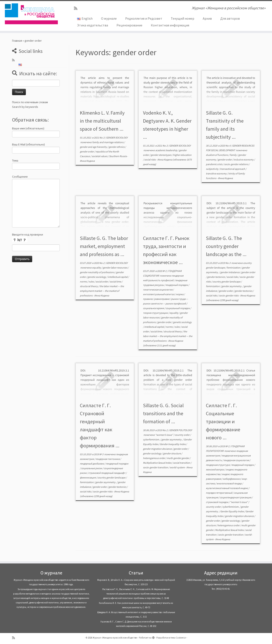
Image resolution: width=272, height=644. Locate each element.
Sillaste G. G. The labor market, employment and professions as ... (104, 246)
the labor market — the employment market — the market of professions (102, 291)
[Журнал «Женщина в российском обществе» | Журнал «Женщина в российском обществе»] (31, 14)
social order (102, 282)
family (233, 155)
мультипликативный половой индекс (227, 488)
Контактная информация (170, 25)
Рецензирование (129, 25)
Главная (17, 41)
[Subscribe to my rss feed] (77, 8)
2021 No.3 (99, 138)
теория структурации (156, 313)
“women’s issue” (164, 435)
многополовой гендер (229, 483)
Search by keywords (25, 107)
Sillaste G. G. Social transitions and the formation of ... (163, 413)
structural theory (89, 286)
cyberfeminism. (152, 439)
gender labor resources (115, 268)
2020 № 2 (162, 271)
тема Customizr (178, 638)
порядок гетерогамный (219, 493)
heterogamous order (154, 458)
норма (180, 294)
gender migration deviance (158, 449)
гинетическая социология (158, 290)
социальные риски (92, 468)
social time (116, 282)
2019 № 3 (99, 454)
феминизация (88, 478)
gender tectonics (216, 277)
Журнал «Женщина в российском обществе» (115, 638)
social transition (182, 463)
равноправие (162, 299)
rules (91, 282)
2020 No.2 (99, 263)
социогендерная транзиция (236, 497)
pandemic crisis (214, 164)
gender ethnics (117, 147)
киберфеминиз (232, 479)
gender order (87, 151)
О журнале (109, 18)
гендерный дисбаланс (92, 464)
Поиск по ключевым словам (30, 102)
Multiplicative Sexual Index (157, 463)
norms (84, 282)
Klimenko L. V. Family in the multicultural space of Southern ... (102, 121)
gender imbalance (230, 272)
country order (182, 435)
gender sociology (152, 453)
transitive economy (216, 173)
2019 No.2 (162, 430)
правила (148, 299)
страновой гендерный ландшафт (107, 473)
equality (97, 268)
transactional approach (233, 169)
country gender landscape (227, 282)
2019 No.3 (225, 263)
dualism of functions (217, 155)
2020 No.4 (225, 146)
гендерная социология (237, 460)
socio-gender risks (229, 295)
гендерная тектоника (108, 459)
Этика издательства (93, 25)
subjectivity (212, 169)
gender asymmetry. (232, 286)
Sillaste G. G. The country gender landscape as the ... (226, 246)
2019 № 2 (225, 446)
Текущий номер (182, 18)
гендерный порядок (177, 285)
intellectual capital (118, 277)
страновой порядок (217, 502)
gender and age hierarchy (94, 147)
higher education (182, 155)
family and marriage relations (108, 142)
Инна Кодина (87, 161)
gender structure (172, 453)
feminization (234, 268)
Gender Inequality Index (173, 444)
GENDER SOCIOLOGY (117, 138)
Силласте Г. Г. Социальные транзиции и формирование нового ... (223, 421)
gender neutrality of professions (97, 272)
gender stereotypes (161, 155)
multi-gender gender (178, 458)
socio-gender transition (156, 467)
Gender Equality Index (232, 511)
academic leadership (167, 150)
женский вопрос (215, 469)
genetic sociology (97, 277)
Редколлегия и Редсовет (144, 18)
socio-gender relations (236, 164)
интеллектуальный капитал (159, 294)
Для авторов (230, 18)
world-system (178, 467)
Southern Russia (118, 156)
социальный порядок (178, 308)
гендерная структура (218, 465)
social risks (150, 160)
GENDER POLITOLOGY (181, 430)
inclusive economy (244, 160)
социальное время (154, 308)
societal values (100, 156)
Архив (207, 18)
